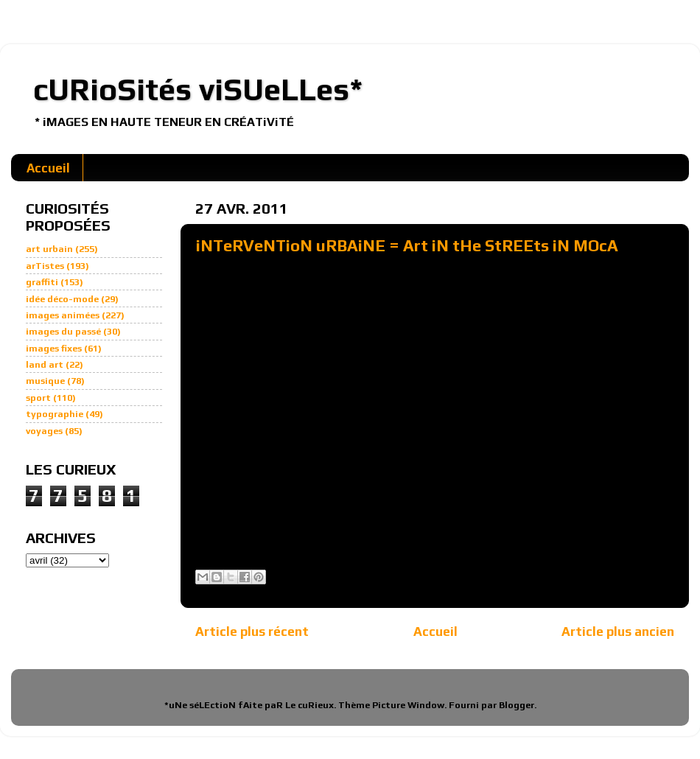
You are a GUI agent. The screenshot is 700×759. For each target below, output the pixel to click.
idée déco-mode (62, 299)
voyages (44, 431)
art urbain (49, 249)
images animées (63, 315)
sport (38, 398)
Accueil (48, 168)
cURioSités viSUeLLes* (198, 89)
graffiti (42, 282)
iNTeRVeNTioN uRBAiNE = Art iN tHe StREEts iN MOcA (407, 245)
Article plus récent (252, 631)
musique (45, 381)
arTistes (45, 266)
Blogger (517, 705)
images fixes (54, 348)
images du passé (63, 331)
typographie (55, 414)
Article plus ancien (618, 631)
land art (45, 364)
